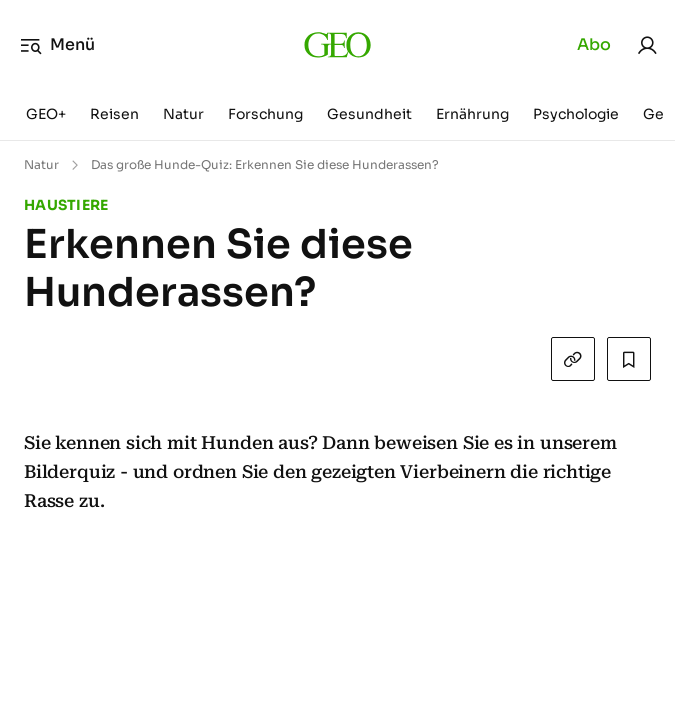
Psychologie (576, 114)
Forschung (265, 114)
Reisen (114, 114)
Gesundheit (369, 114)
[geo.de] (337, 45)
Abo (594, 44)
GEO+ (46, 114)
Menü (57, 45)
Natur (183, 114)
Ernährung (472, 114)
